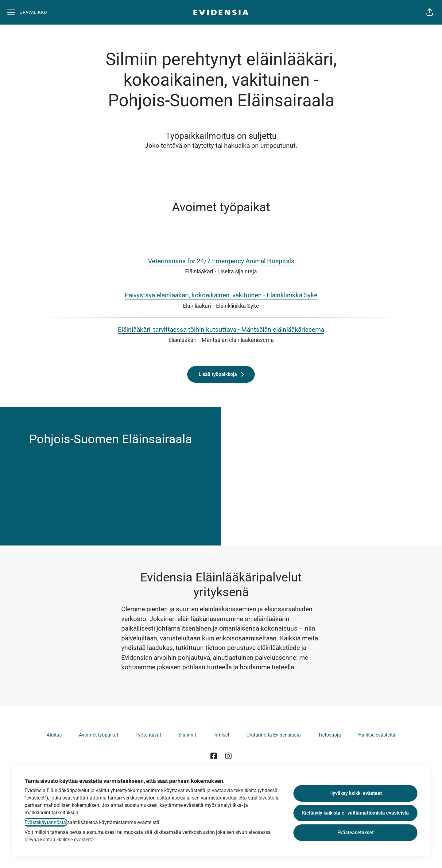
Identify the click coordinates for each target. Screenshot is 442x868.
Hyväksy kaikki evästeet (356, 793)
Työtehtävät (148, 735)
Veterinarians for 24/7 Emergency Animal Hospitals (221, 261)
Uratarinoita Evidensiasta (274, 735)
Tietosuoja (330, 735)
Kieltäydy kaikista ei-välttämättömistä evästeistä (355, 813)
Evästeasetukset (355, 833)
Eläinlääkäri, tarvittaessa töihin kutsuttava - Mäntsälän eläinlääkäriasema (221, 330)
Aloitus (54, 735)
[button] (430, 12)
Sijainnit (187, 735)
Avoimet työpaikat (99, 735)
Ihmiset (221, 735)
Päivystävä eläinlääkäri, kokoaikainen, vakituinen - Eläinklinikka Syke (221, 295)
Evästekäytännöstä (45, 822)
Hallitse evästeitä (377, 735)
